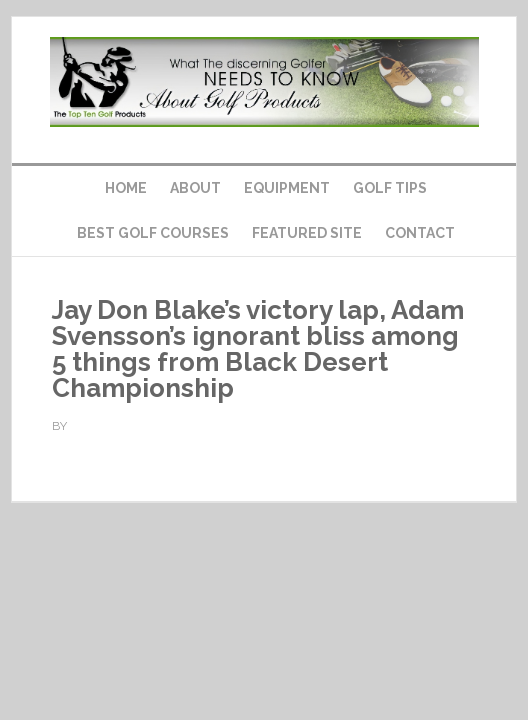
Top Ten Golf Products (264, 82)
